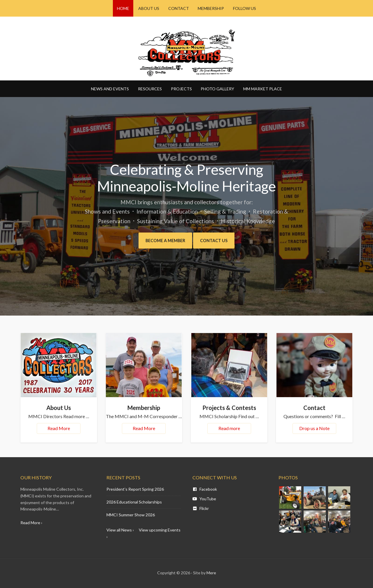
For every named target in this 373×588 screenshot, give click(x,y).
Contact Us (217, 241)
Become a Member (164, 241)
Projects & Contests (229, 408)
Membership (144, 408)
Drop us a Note (314, 428)
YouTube (204, 499)
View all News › (120, 530)
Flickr (201, 508)
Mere (211, 573)
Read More (59, 428)
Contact (314, 408)
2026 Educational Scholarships (134, 502)
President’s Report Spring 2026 (135, 489)
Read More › (31, 523)
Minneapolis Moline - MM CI (187, 53)
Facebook (205, 489)
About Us (59, 408)
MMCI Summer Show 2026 (131, 515)
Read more (229, 428)
